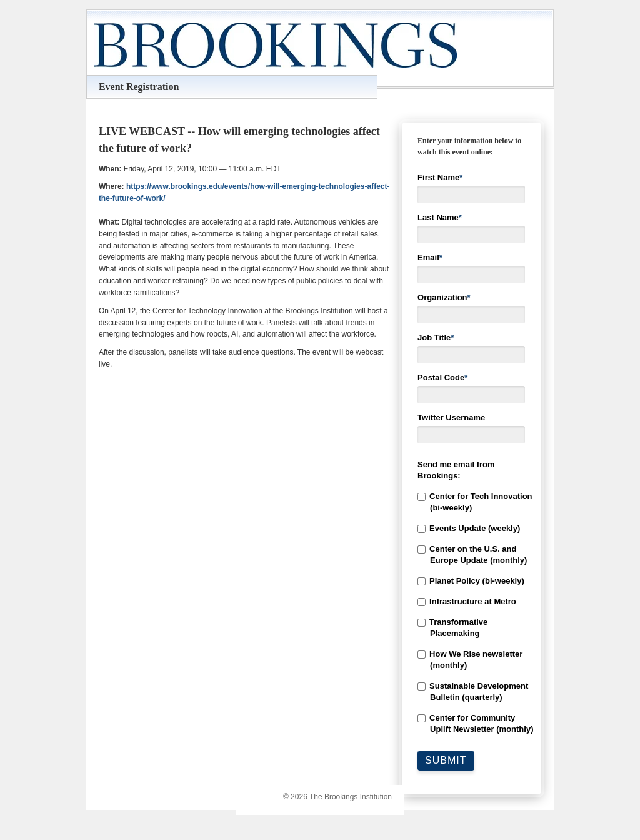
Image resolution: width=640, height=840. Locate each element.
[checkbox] (472, 613)
